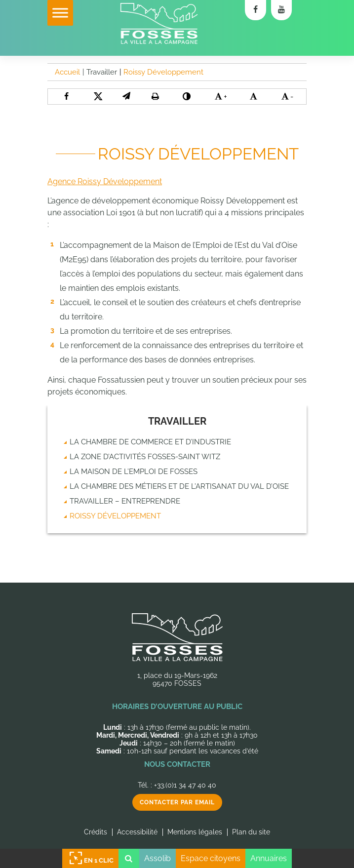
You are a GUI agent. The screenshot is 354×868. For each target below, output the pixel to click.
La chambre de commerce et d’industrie (150, 442)
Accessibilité (137, 832)
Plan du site (251, 832)
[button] (126, 96)
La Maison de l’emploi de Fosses (134, 472)
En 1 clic (90, 858)
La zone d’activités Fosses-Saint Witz (145, 457)
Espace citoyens (211, 858)
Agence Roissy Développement (105, 181)
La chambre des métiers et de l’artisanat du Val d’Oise (179, 486)
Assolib (157, 858)
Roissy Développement (115, 516)
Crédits (96, 832)
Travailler (177, 421)
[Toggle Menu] (60, 13)
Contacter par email (177, 802)
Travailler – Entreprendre (125, 501)
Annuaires (269, 858)
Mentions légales (195, 832)
